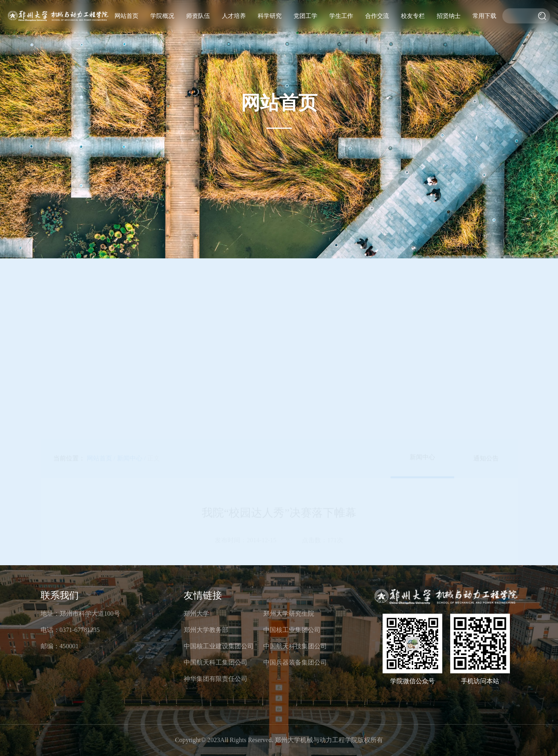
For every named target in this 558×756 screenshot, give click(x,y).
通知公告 (486, 199)
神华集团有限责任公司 (216, 679)
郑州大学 (196, 614)
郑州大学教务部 (206, 630)
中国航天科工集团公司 (216, 662)
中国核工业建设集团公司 (219, 646)
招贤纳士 (449, 16)
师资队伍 (198, 16)
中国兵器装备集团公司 (295, 662)
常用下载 (484, 16)
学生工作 (341, 16)
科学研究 (270, 16)
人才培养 (234, 16)
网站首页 (126, 16)
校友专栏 (413, 16)
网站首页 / (101, 199)
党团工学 (305, 16)
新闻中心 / (131, 199)
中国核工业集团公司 (292, 630)
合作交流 (377, 16)
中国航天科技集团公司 (295, 646)
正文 (154, 199)
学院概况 (162, 16)
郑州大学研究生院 (289, 614)
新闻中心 (422, 197)
